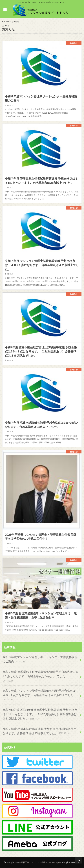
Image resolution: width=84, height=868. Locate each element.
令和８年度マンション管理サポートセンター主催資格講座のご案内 (40, 659)
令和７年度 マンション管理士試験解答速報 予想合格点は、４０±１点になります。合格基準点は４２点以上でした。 (41, 695)
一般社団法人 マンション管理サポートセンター (40, 862)
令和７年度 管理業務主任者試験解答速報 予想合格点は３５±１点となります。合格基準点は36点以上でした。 (41, 676)
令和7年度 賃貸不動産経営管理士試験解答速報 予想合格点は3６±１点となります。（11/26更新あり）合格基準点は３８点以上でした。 (40, 714)
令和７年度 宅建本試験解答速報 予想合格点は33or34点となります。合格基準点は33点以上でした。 (39, 731)
